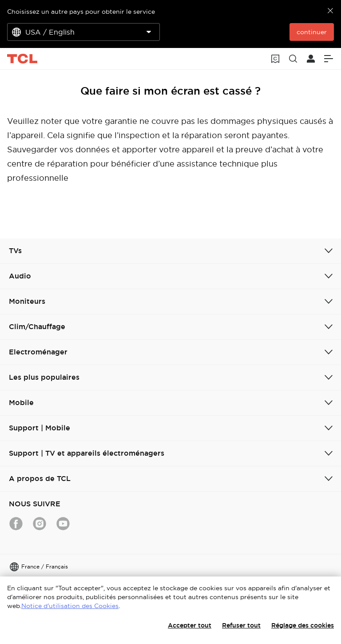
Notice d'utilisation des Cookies (70, 606)
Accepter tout (190, 625)
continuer (312, 32)
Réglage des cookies (303, 625)
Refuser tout (241, 625)
